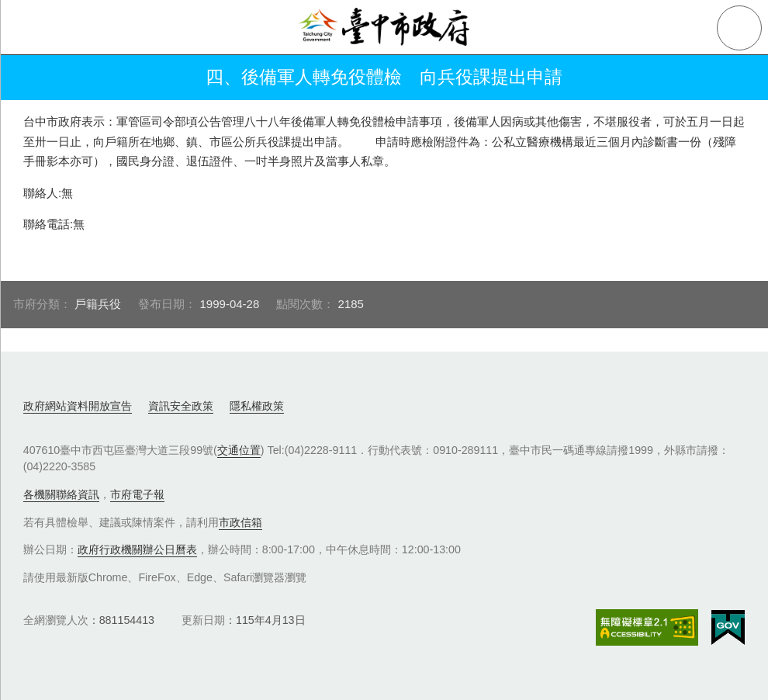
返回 (33, 78)
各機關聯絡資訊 (61, 494)
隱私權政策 (257, 406)
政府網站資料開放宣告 (78, 406)
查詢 (739, 28)
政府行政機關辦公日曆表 (137, 549)
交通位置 (239, 450)
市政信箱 (240, 522)
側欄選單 (28, 28)
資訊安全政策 (181, 406)
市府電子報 (137, 494)
